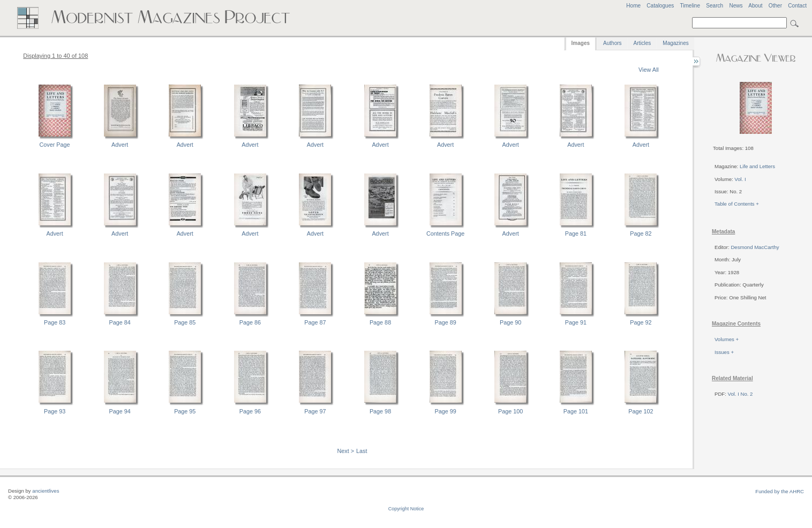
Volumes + (727, 339)
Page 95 (185, 411)
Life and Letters (757, 166)
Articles (642, 43)
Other (775, 6)
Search (715, 6)
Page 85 (185, 322)
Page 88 (380, 322)
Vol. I (740, 179)
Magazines (675, 43)
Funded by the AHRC (780, 491)
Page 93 (55, 411)
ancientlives (46, 491)
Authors (612, 43)
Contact (797, 6)
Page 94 (120, 411)
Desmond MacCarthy (755, 247)
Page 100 (510, 411)
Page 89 (446, 322)
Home (633, 6)
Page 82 (641, 233)
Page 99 (446, 411)
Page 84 (120, 322)
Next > (346, 451)
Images (581, 43)
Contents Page (445, 233)
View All (649, 70)
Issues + (724, 352)
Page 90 (510, 322)
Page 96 (250, 411)
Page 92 (641, 322)
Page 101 (576, 411)
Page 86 (250, 322)
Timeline (690, 6)
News (736, 6)
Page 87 (315, 322)
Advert (120, 145)
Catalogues (660, 6)
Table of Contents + (737, 204)
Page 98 (380, 411)
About (755, 6)
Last (362, 451)
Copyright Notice (406, 509)
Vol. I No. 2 (740, 394)
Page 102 (641, 411)
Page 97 (315, 411)
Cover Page (55, 145)
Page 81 (576, 233)
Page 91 (576, 322)
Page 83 (55, 322)
